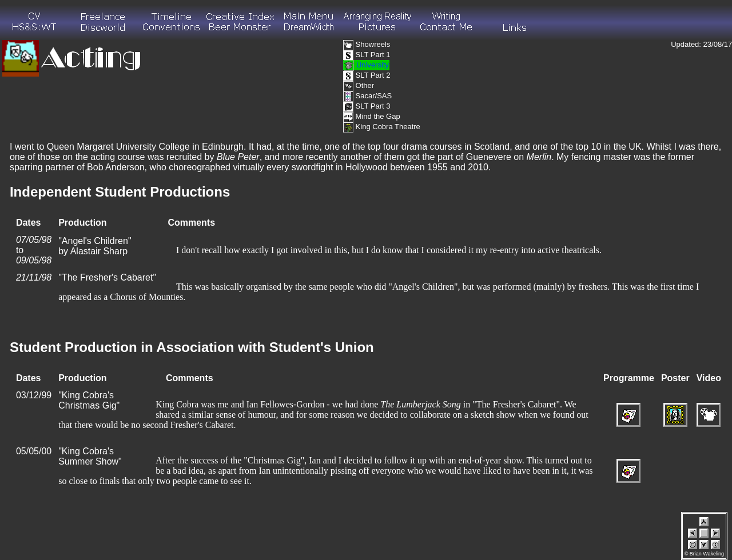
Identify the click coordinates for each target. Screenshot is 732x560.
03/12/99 (34, 395)
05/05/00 (34, 451)
